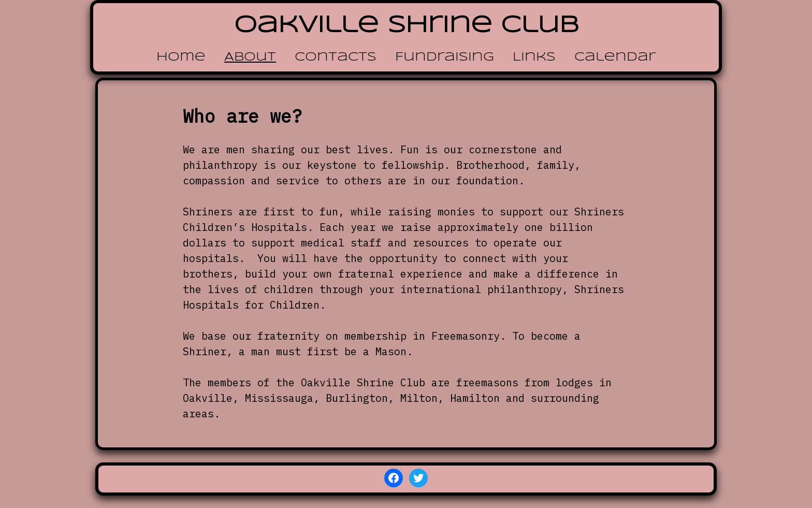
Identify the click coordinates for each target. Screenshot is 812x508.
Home (181, 57)
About (250, 57)
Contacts (336, 57)
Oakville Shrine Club (406, 26)
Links (534, 57)
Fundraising (445, 57)
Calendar (615, 57)
